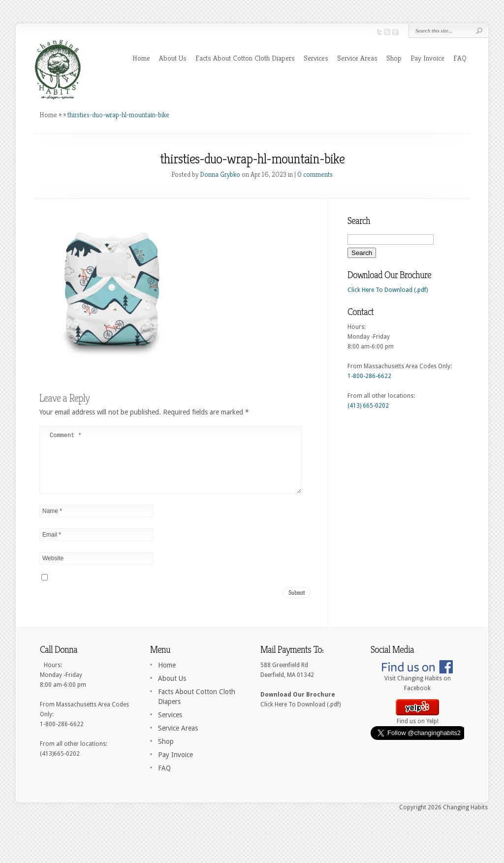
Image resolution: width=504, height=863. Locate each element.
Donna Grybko (220, 174)
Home (141, 58)
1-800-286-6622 (369, 376)
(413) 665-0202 (368, 406)
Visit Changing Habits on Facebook (417, 692)
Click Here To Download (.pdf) (388, 290)
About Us (173, 58)
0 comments (315, 174)
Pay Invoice (427, 58)
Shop (394, 58)
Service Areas (357, 58)
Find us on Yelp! (417, 730)
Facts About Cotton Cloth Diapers (245, 58)
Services (316, 58)
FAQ (460, 58)
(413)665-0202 (60, 766)
